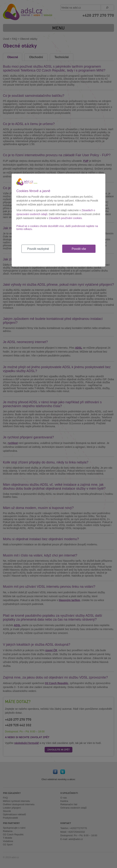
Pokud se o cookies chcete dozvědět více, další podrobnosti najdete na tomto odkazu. (57, 228)
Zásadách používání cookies (65, 218)
